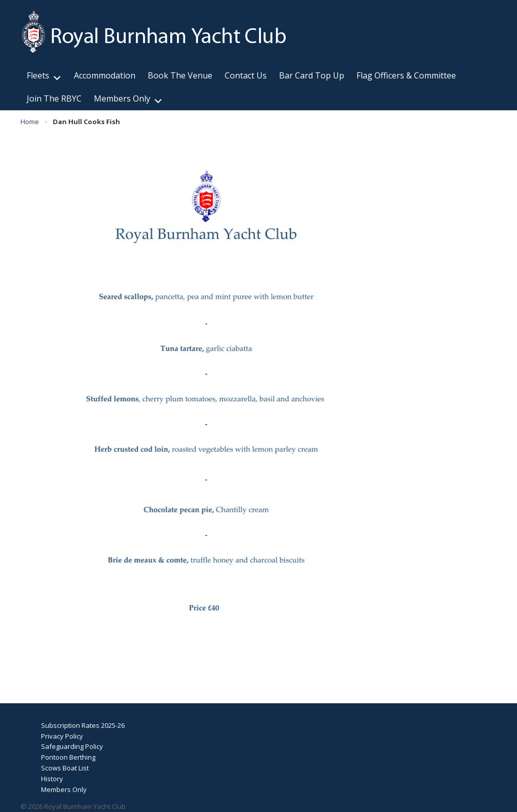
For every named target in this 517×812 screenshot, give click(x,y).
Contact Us (246, 75)
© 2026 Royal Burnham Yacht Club (73, 806)
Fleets (38, 75)
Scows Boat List (65, 768)
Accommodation (105, 75)
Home (30, 122)
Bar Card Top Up (312, 75)
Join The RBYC (54, 98)
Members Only (122, 98)
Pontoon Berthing (68, 757)
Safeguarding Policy (72, 746)
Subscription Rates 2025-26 (83, 725)
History (52, 779)
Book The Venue (180, 75)
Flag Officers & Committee (406, 75)
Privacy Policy (62, 736)
